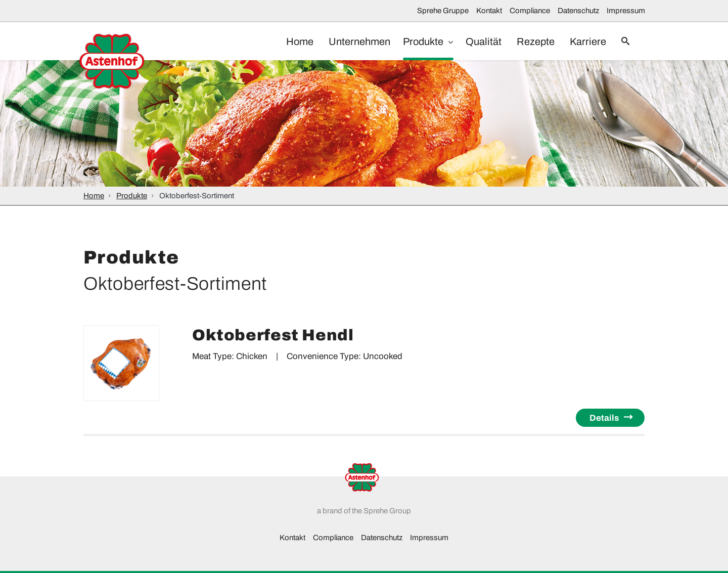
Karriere (583, 41)
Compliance (530, 11)
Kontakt (489, 11)
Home (285, 41)
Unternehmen (347, 41)
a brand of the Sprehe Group (364, 511)
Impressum (626, 11)
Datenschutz (578, 11)
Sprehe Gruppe (443, 11)
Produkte (414, 41)
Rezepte (528, 41)
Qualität (473, 41)
